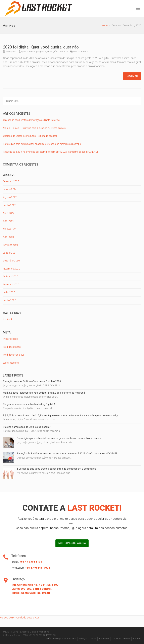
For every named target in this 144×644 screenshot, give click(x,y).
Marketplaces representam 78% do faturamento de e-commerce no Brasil (44, 393)
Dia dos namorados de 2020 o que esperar (27, 427)
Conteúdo (64, 52)
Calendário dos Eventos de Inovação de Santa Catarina (31, 120)
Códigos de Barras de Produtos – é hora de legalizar (30, 136)
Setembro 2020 (11, 285)
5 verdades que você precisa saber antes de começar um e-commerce (56, 469)
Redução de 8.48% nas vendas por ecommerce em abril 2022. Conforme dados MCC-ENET (51, 152)
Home (105, 25)
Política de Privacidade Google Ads (20, 618)
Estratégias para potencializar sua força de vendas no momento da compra (42, 144)
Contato (137, 639)
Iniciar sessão (10, 339)
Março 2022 (9, 229)
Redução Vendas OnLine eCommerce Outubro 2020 (32, 381)
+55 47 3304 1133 (31, 562)
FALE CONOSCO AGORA (72, 543)
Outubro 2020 (11, 277)
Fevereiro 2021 (11, 245)
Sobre (93, 639)
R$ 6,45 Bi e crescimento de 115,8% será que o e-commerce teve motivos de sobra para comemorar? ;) (60, 416)
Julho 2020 (9, 292)
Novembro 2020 (12, 269)
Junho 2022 (9, 205)
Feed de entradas (12, 347)
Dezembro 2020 (11, 261)
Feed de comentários (14, 355)
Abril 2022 (9, 221)
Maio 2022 (9, 213)
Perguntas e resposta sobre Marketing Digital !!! (29, 404)
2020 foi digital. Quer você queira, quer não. (41, 47)
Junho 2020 (9, 300)
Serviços (83, 639)
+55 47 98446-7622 (38, 568)
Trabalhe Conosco (121, 639)
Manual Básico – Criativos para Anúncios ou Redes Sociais (34, 128)
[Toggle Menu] (138, 9)
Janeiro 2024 (10, 189)
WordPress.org (11, 363)
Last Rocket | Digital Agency (38, 52)
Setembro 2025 (11, 181)
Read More (132, 76)
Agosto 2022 (10, 197)
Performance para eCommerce (61, 639)
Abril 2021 (9, 237)
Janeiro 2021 (10, 253)
